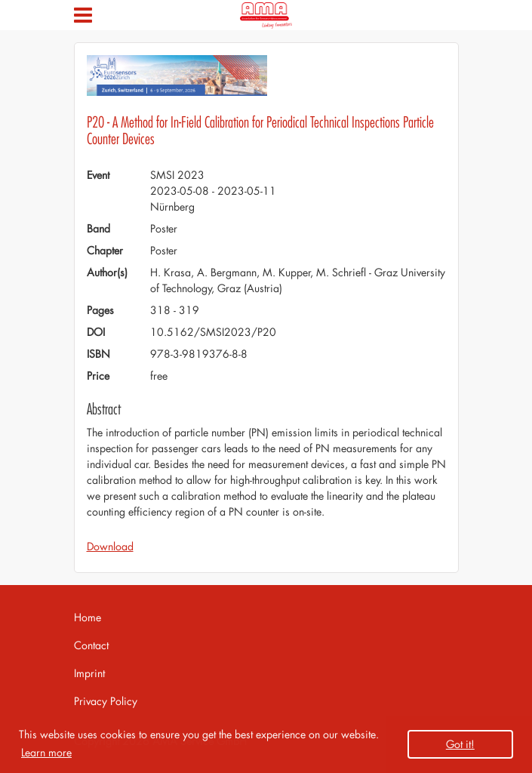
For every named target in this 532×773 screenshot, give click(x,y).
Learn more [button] (46, 752)
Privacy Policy (106, 701)
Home (88, 617)
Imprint (89, 673)
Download (110, 546)
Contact (91, 645)
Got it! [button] (460, 744)
